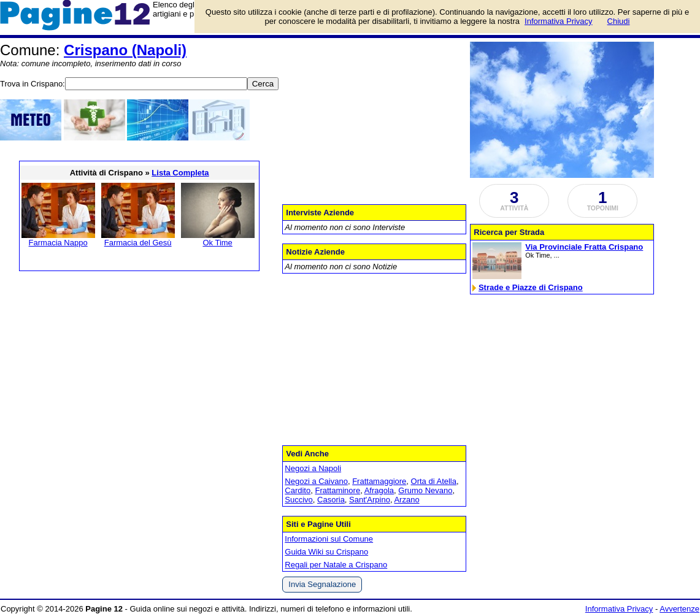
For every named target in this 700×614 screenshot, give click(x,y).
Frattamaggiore (379, 481)
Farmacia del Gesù (138, 243)
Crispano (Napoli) (125, 50)
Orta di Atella (434, 481)
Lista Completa (180, 173)
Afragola (379, 490)
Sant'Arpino (370, 500)
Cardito (298, 490)
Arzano (406, 500)
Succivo (299, 500)
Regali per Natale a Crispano (336, 565)
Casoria (331, 500)
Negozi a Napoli (313, 468)
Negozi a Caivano (316, 481)
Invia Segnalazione (322, 584)
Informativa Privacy (619, 609)
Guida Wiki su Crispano (326, 552)
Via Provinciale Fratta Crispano (584, 247)
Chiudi (619, 21)
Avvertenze (679, 609)
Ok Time (217, 243)
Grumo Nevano (425, 490)
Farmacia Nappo (58, 243)
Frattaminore (337, 490)
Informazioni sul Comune (329, 539)
